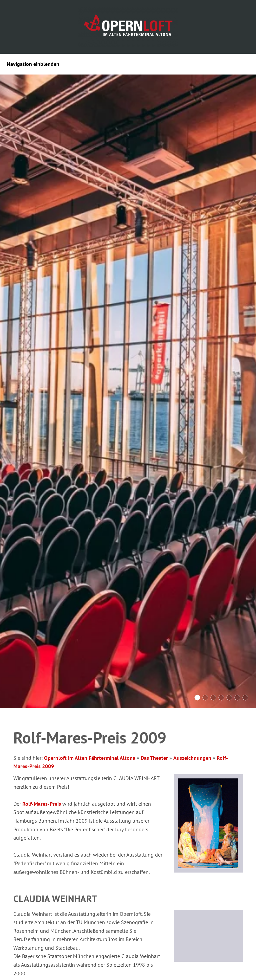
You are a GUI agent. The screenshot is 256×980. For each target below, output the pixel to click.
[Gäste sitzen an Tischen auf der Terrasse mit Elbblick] (221, 698)
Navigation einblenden (33, 64)
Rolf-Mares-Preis (42, 804)
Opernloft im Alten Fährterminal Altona (90, 758)
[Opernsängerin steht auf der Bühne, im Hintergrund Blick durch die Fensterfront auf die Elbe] (237, 698)
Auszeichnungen (192, 758)
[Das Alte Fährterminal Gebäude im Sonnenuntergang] (205, 698)
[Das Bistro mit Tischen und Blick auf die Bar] (245, 698)
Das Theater (154, 758)
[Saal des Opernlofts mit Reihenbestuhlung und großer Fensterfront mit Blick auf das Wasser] (197, 698)
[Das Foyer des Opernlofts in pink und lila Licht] (213, 698)
